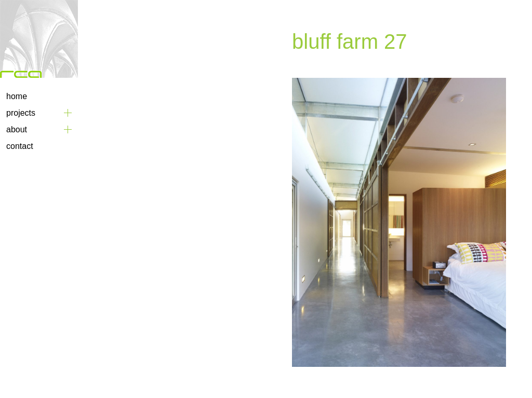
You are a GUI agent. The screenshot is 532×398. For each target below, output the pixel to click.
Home (17, 96)
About (17, 129)
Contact (20, 146)
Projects (21, 113)
